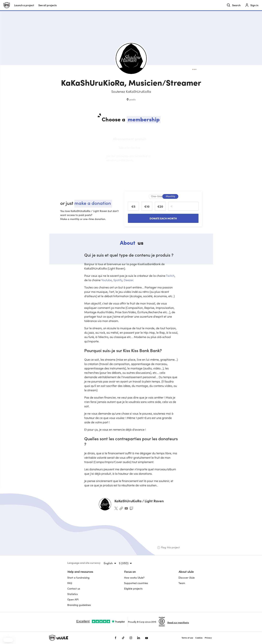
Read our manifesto (178, 622)
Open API (73, 599)
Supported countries (136, 583)
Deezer (128, 280)
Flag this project (168, 547)
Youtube (107, 280)
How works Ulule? (134, 578)
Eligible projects (133, 589)
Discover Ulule (187, 578)
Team (182, 583)
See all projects (47, 5)
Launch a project (24, 5)
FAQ (70, 583)
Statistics (73, 594)
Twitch (170, 276)
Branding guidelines (79, 605)
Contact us (74, 589)
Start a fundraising (78, 578)
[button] (8, 640)
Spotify (118, 280)
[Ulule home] (7, 5)
